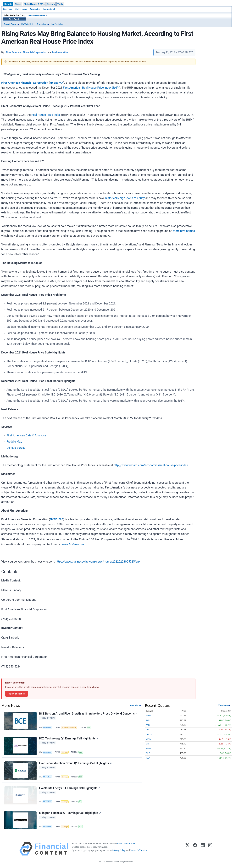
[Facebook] (195, 849)
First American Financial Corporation (25, 83)
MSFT (148, 744)
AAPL (148, 720)
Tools (60, 4)
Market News (21, 9)
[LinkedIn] (203, 849)
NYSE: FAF (57, 83)
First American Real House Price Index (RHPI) (92, 88)
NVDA (148, 748)
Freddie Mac (14, 442)
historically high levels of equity (125, 198)
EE (80, 802)
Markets (8, 4)
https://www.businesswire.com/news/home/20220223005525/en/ (98, 562)
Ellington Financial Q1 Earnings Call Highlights (70, 813)
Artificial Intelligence (69, 727)
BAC (148, 730)
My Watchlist (27, 24)
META (148, 739)
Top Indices (42, 24)
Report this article (17, 694)
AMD (148, 725)
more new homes (184, 231)
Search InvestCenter (36, 16)
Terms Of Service (139, 850)
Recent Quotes (11, 24)
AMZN (149, 716)
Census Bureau (16, 448)
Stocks (18, 4)
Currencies (35, 9)
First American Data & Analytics (26, 435)
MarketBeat (47, 727)
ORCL (148, 753)
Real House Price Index (46, 115)
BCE (89, 727)
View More (135, 705)
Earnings (65, 752)
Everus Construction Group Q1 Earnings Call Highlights (75, 763)
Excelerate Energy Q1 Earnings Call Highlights (70, 788)
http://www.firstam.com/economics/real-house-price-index (151, 465)
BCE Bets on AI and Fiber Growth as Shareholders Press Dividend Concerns (88, 714)
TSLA (148, 758)
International (49, 9)
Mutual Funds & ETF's (34, 4)
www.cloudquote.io (127, 843)
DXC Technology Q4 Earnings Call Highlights (69, 738)
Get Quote (15, 19)
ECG (81, 777)
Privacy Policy (119, 850)
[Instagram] (210, 849)
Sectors (51, 4)
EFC (80, 827)
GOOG (149, 734)
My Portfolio (57, 24)
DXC (81, 752)
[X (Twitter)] (187, 849)
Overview (7, 9)
